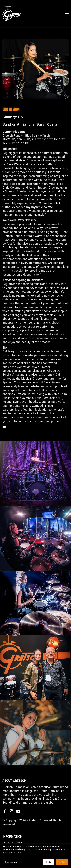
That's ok (62, 862)
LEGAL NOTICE (13, 843)
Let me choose (10, 862)
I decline (49, 862)
